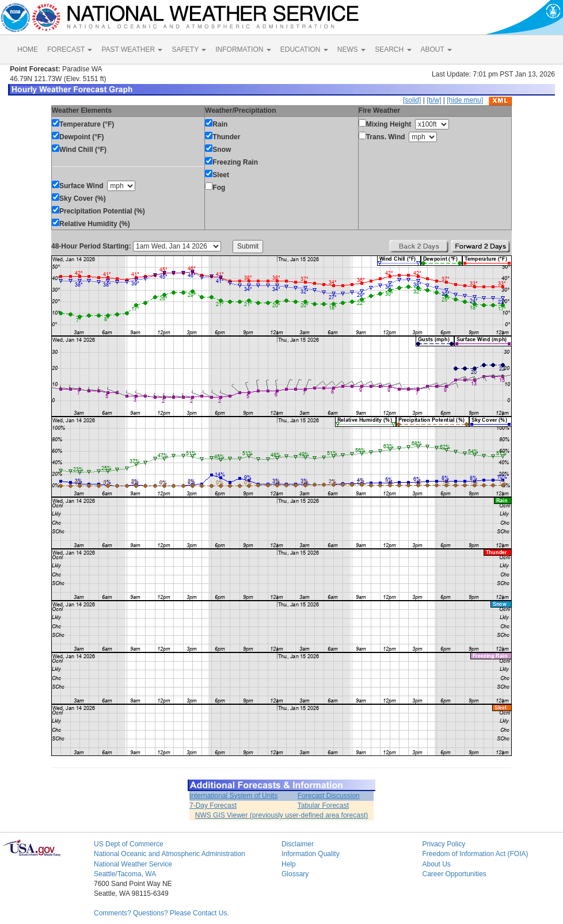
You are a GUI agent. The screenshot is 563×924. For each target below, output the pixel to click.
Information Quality (311, 854)
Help (289, 864)
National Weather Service (133, 864)
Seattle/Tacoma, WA (125, 874)
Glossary (295, 874)
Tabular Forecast (323, 805)
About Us (436, 864)
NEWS (351, 49)
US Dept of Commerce (129, 844)
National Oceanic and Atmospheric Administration (170, 854)
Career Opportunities (454, 874)
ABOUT (436, 49)
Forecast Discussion (329, 796)
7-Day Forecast (213, 805)
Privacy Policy (444, 844)
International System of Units (233, 796)
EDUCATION (304, 49)
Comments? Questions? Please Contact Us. (161, 913)
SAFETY (189, 49)
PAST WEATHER (132, 49)
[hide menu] (465, 100)
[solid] (412, 100)
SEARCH (393, 49)
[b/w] (434, 100)
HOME (28, 49)
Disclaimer (298, 844)
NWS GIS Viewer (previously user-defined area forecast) (282, 815)
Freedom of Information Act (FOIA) (475, 854)
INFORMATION (243, 49)
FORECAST (70, 49)
